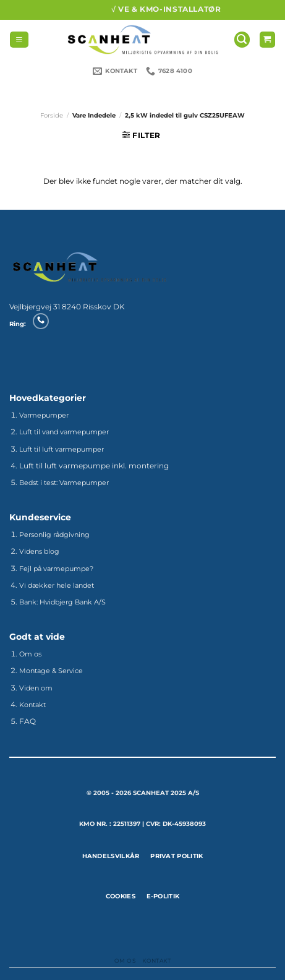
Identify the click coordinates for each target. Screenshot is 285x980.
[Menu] (19, 40)
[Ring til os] (40, 321)
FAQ (28, 721)
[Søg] (242, 40)
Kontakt (156, 961)
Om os (125, 961)
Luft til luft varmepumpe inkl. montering (94, 466)
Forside (52, 115)
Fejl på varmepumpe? (56, 569)
